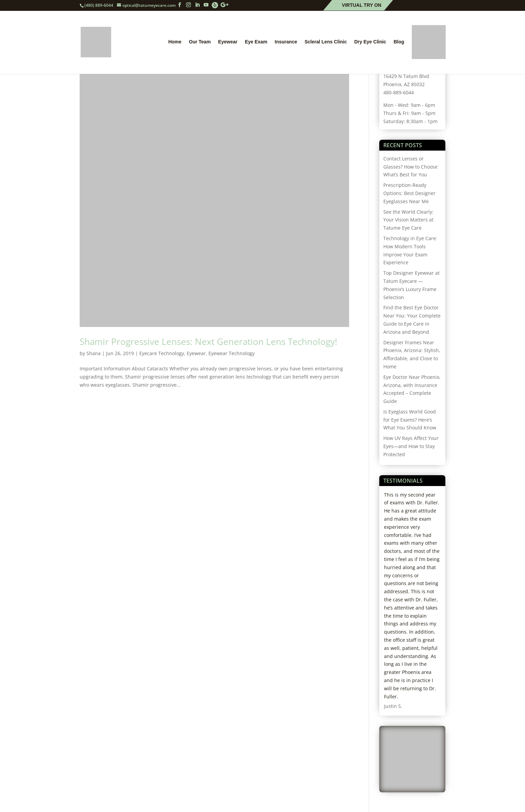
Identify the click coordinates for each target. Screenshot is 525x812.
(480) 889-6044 (99, 5)
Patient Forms (418, 5)
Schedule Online (299, 5)
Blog (399, 42)
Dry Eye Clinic (370, 42)
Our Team (200, 42)
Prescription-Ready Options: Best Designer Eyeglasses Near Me (409, 193)
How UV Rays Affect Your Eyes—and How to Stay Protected (411, 446)
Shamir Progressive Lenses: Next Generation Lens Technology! (208, 342)
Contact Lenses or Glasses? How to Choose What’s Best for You (410, 167)
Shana (94, 353)
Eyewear (228, 42)
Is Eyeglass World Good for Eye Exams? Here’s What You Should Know (410, 420)
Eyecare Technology (162, 353)
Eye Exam (256, 42)
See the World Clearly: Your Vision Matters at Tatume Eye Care (408, 220)
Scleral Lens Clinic (326, 42)
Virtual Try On (362, 5)
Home (175, 42)
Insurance (286, 42)
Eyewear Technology (231, 353)
